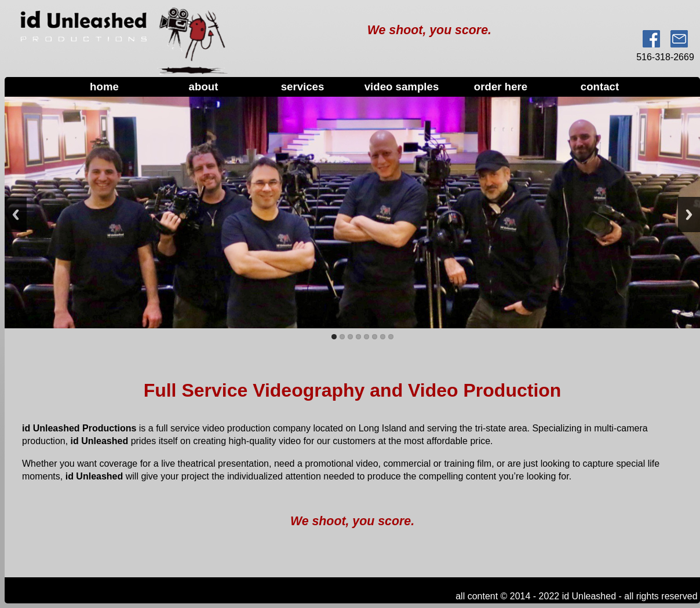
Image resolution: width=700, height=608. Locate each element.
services (303, 87)
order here (501, 87)
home (104, 87)
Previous (16, 215)
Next (689, 215)
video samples (402, 87)
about (204, 87)
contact (600, 87)
